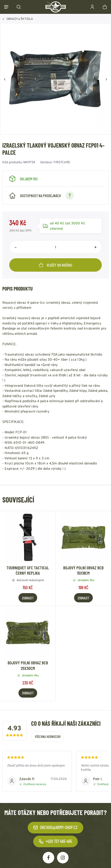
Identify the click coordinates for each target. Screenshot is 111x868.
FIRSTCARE (62, 162)
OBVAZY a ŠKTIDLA (20, 19)
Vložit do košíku (56, 265)
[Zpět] (5, 79)
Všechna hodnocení (48, 737)
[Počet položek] (55, 247)
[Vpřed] (106, 79)
